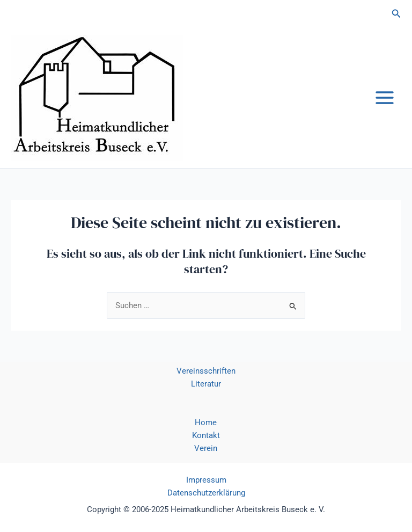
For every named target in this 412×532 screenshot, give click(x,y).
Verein (206, 448)
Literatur (206, 384)
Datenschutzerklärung (206, 493)
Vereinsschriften (206, 371)
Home (206, 422)
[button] (396, 14)
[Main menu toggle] (385, 98)
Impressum (206, 480)
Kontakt (206, 435)
